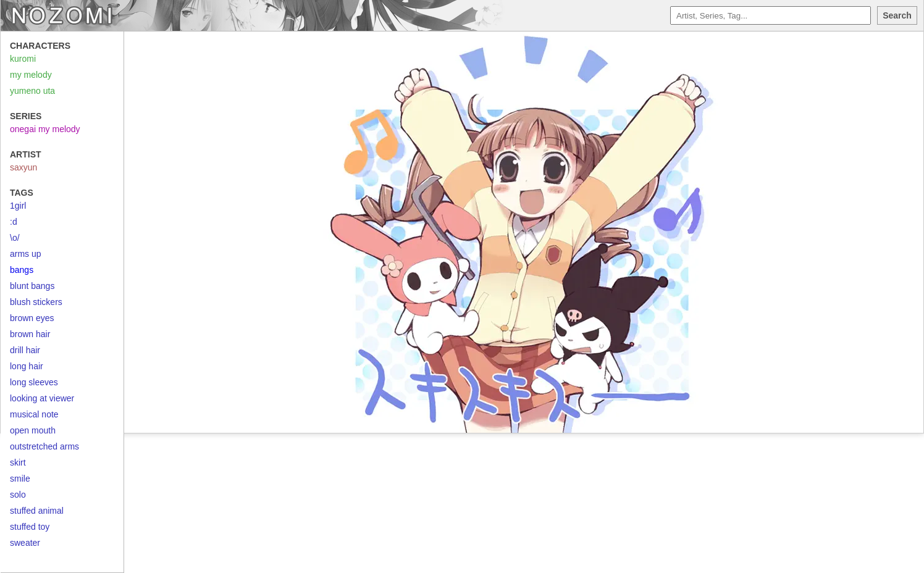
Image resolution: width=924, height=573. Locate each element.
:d (14, 222)
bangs (22, 270)
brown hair (30, 334)
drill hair (25, 350)
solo (18, 495)
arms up (26, 254)
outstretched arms (44, 446)
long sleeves (34, 382)
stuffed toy (30, 527)
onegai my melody (45, 129)
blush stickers (36, 302)
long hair (27, 366)
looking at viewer (42, 398)
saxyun (23, 167)
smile (20, 479)
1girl (18, 206)
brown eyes (32, 318)
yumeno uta (32, 91)
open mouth (33, 430)
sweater (25, 543)
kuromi (23, 59)
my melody (31, 75)
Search (897, 15)
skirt (18, 462)
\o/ (15, 238)
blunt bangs (32, 286)
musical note (34, 414)
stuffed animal (37, 511)
